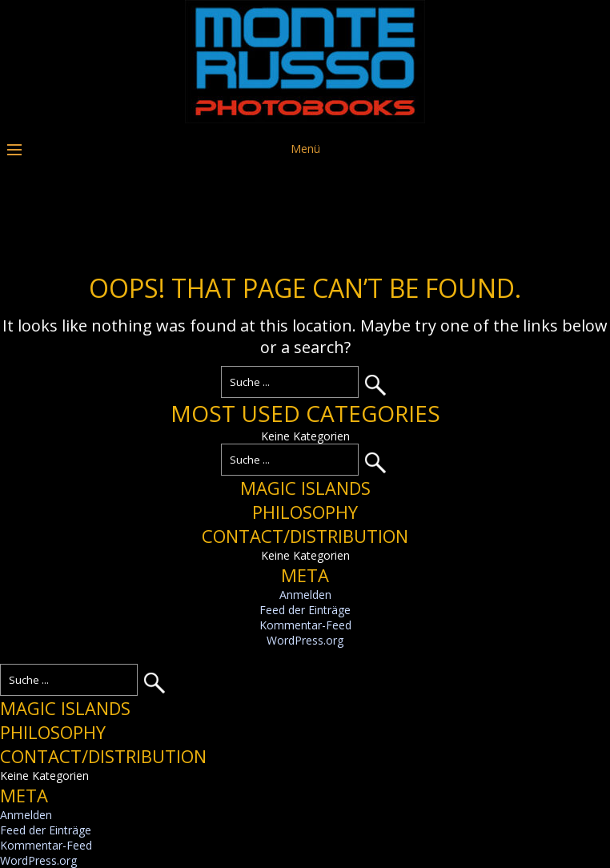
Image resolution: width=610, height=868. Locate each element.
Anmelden (305, 595)
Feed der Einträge (305, 610)
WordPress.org (305, 640)
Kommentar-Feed (305, 625)
